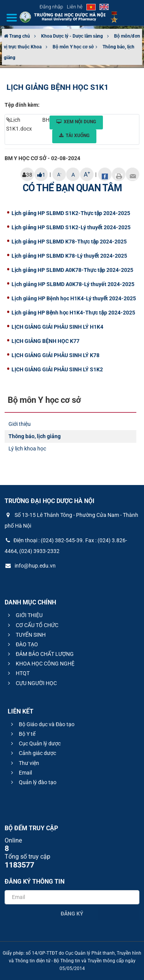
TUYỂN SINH (26, 635)
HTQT (18, 673)
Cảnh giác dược (32, 753)
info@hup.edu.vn (30, 566)
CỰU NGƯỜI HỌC (31, 683)
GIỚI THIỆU (24, 615)
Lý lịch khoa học (27, 449)
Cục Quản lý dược (35, 743)
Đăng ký (72, 914)
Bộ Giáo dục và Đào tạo (42, 724)
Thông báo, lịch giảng (35, 436)
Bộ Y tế (22, 734)
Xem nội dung (76, 122)
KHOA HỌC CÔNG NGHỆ (40, 664)
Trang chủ (17, 36)
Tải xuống (74, 136)
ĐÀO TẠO (22, 644)
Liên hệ (75, 7)
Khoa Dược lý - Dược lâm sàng (72, 36)
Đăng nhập (51, 7)
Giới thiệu (20, 424)
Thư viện (24, 763)
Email (20, 773)
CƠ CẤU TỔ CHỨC (32, 625)
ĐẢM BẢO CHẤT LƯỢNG (40, 654)
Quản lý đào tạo (33, 782)
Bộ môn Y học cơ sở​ (73, 47)
